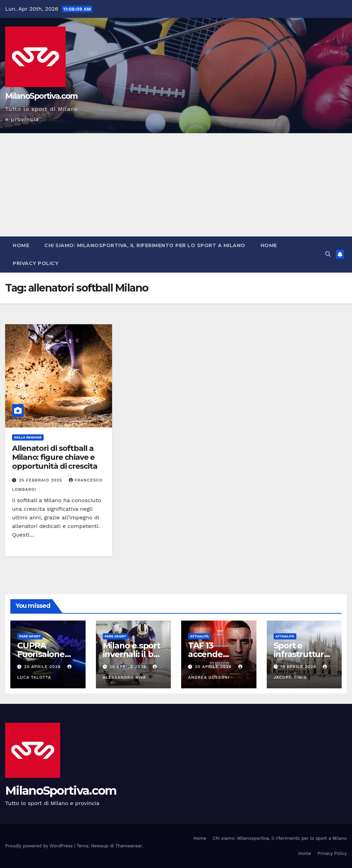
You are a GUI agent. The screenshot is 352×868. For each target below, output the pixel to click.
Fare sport (30, 636)
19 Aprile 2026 (299, 667)
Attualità (199, 636)
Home (21, 245)
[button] (328, 254)
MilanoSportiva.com (41, 96)
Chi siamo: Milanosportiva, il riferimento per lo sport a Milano (145, 245)
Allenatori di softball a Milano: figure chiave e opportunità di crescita (55, 457)
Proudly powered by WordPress (40, 846)
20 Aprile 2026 (43, 667)
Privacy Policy (36, 263)
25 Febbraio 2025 (41, 480)
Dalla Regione (28, 437)
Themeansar (129, 846)
